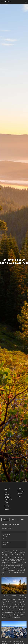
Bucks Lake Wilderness (21, 491)
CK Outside (6, 2)
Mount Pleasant (7, 542)
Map (6, 508)
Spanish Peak (6, 535)
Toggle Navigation (26, 2)
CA (10, 498)
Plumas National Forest (20, 495)
